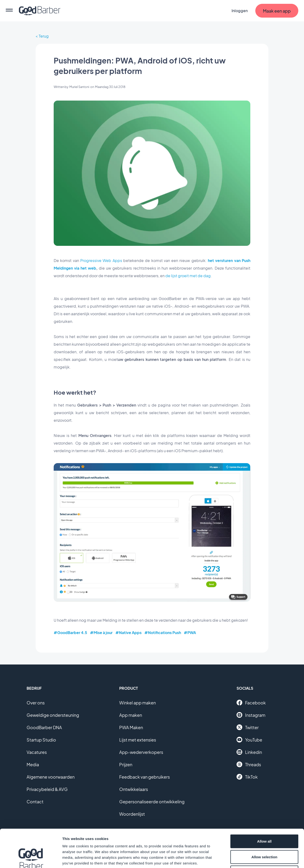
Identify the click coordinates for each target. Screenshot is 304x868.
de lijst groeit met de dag (188, 276)
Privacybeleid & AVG (47, 789)
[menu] (9, 11)
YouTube (249, 740)
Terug (44, 36)
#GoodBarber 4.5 (70, 633)
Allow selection (264, 821)
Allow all (264, 806)
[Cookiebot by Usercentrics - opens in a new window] (31, 859)
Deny (264, 837)
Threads (249, 764)
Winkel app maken (138, 703)
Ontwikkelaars (134, 789)
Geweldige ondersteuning (53, 715)
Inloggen (240, 11)
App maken (131, 715)
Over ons (36, 703)
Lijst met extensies (138, 740)
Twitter (248, 727)
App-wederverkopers (141, 752)
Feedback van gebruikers (145, 777)
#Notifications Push (163, 633)
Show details (249, 859)
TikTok (247, 777)
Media (33, 764)
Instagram (251, 715)
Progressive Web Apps (101, 260)
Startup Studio (41, 740)
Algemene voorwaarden (51, 777)
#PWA (190, 633)
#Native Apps (128, 633)
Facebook (251, 703)
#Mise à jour (101, 633)
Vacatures (37, 752)
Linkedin (249, 752)
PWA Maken (131, 727)
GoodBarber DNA (44, 727)
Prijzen (126, 764)
